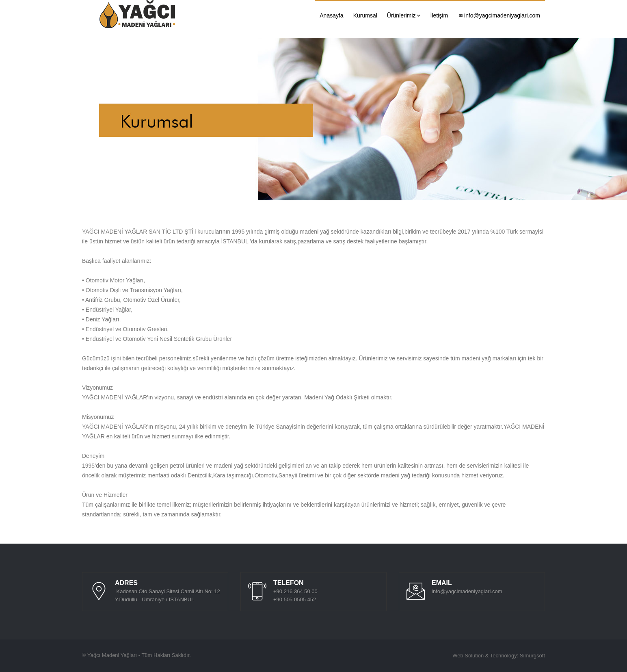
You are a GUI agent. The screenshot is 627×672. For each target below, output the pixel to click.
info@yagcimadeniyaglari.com (499, 15)
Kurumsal (365, 15)
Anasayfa (331, 15)
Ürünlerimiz (404, 15)
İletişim (439, 15)
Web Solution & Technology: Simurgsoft (499, 656)
